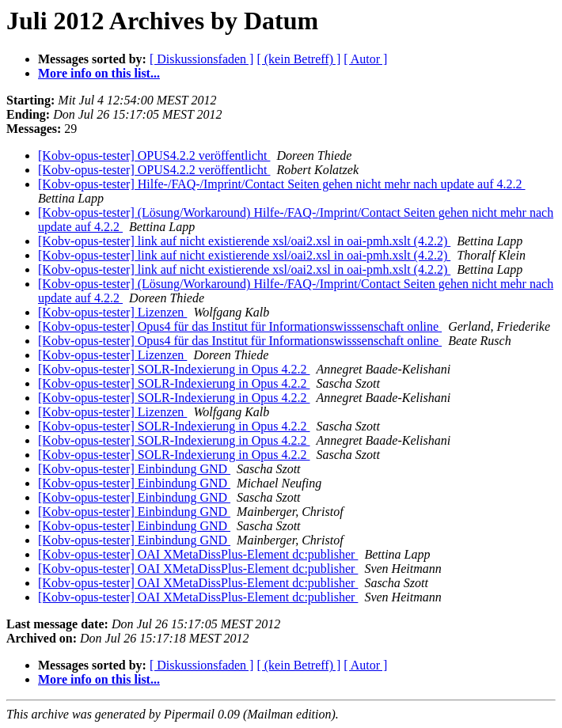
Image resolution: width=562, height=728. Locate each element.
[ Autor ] (365, 59)
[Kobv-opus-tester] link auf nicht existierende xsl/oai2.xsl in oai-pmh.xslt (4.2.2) (244, 241)
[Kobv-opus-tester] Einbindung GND (134, 469)
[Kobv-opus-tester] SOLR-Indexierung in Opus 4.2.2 (174, 369)
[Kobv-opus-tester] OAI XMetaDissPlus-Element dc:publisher (198, 554)
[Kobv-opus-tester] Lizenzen (112, 312)
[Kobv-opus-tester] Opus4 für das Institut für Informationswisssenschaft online (240, 326)
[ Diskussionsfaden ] (202, 59)
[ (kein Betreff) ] (298, 59)
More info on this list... (99, 73)
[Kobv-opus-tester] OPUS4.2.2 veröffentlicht (154, 155)
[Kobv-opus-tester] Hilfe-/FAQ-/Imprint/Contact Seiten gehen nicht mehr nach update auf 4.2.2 (282, 184)
